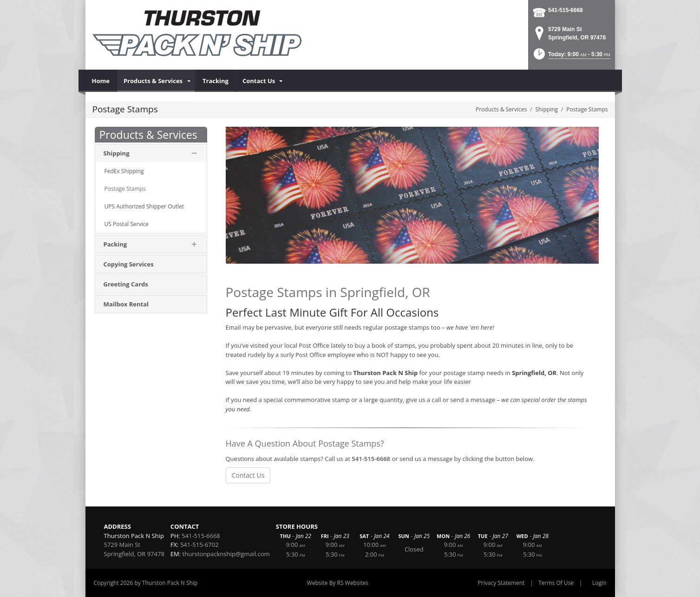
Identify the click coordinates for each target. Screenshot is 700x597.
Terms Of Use (556, 583)
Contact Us (248, 475)
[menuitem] (101, 81)
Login (599, 583)
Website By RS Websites (338, 583)
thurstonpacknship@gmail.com (226, 554)
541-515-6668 (566, 10)
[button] (571, 57)
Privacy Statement (501, 583)
